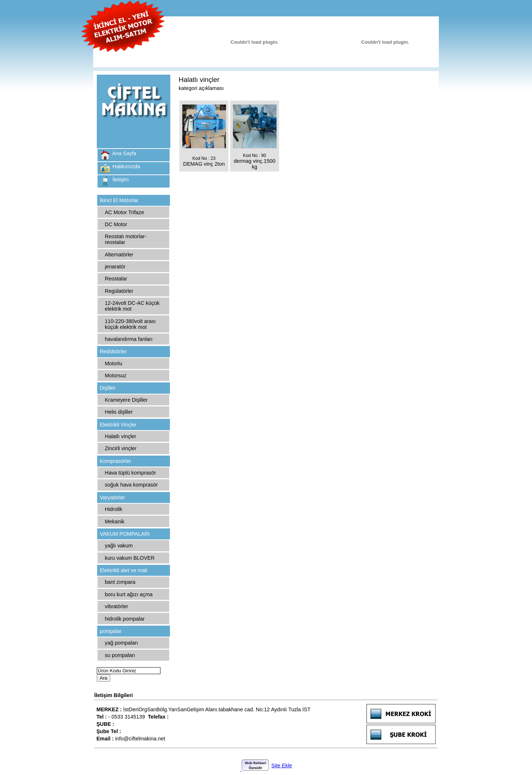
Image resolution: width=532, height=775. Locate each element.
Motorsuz (116, 375)
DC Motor (116, 224)
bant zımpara (120, 582)
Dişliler (108, 388)
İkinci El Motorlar (119, 200)
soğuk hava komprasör (131, 485)
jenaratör (115, 267)
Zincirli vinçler (121, 448)
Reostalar (116, 279)
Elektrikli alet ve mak (124, 570)
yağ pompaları (121, 643)
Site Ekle (282, 766)
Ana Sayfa (124, 153)
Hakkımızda (126, 166)
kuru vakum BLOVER (130, 558)
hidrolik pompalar (125, 619)
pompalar (111, 631)
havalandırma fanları (129, 339)
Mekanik (115, 522)
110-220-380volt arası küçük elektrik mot (130, 324)
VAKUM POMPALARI (125, 534)
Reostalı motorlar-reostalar (126, 239)
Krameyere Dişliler (126, 400)
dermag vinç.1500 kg (254, 164)
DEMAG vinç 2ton (204, 164)
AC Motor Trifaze (124, 212)
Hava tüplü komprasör (130, 473)
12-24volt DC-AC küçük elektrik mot (132, 306)
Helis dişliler (119, 412)
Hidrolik (114, 509)
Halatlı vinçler (120, 436)
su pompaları (120, 655)
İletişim (121, 180)
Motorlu (114, 363)
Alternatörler (119, 255)
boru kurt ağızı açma (129, 594)
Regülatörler (119, 291)
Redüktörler (113, 351)
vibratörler (116, 606)
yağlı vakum (119, 546)
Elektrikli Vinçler (118, 425)
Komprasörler (115, 461)
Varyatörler (112, 497)
